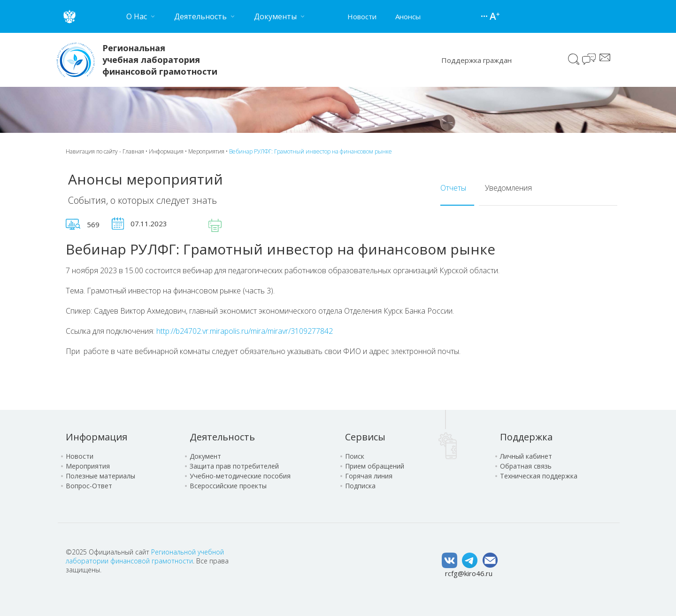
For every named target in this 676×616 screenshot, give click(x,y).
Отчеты (453, 188)
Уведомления (508, 188)
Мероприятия (206, 151)
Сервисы (365, 437)
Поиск (574, 59)
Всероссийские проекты (228, 486)
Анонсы (408, 16)
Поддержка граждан (476, 60)
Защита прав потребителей (234, 466)
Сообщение (605, 58)
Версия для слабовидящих (495, 17)
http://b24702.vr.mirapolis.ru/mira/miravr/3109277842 (245, 331)
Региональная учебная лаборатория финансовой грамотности (160, 60)
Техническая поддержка (539, 476)
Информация (166, 151)
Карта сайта (485, 16)
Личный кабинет (526, 456)
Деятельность (222, 437)
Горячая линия (369, 476)
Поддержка (526, 437)
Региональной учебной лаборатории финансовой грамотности (145, 556)
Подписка (360, 486)
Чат (590, 60)
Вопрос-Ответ (89, 486)
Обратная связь (526, 466)
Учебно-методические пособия (240, 476)
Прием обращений (375, 466)
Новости (362, 16)
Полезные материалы (100, 476)
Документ (205, 456)
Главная (133, 151)
